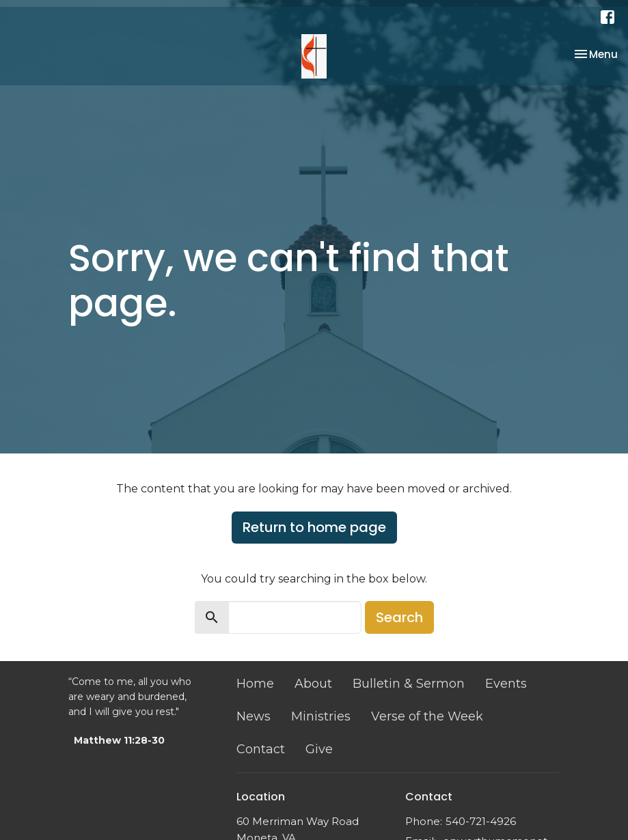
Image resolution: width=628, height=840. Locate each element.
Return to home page (314, 527)
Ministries (321, 716)
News (254, 716)
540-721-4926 (481, 821)
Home (255, 684)
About (313, 684)
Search (399, 617)
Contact (261, 749)
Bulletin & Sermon (409, 684)
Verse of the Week (427, 716)
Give (319, 749)
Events (506, 684)
